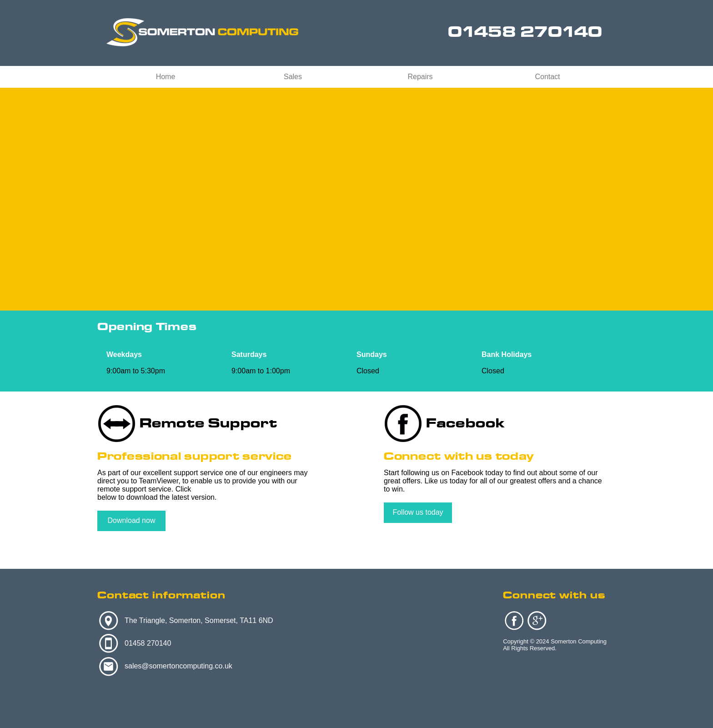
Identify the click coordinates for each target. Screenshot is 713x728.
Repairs (420, 77)
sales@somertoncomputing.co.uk (178, 666)
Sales (293, 77)
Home (166, 77)
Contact (547, 77)
